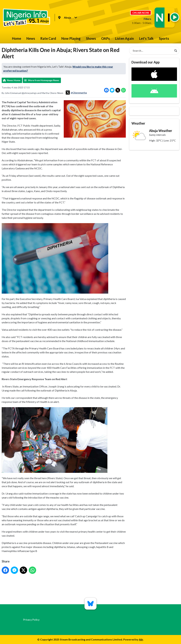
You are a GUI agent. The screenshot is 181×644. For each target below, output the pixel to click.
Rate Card (48, 38)
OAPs (105, 38)
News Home (14, 80)
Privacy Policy (31, 620)
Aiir (141, 639)
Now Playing (71, 38)
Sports (164, 38)
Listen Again (124, 38)
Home (17, 38)
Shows (91, 38)
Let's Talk (146, 38)
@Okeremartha (76, 93)
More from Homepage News (44, 80)
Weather (138, 123)
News (31, 38)
